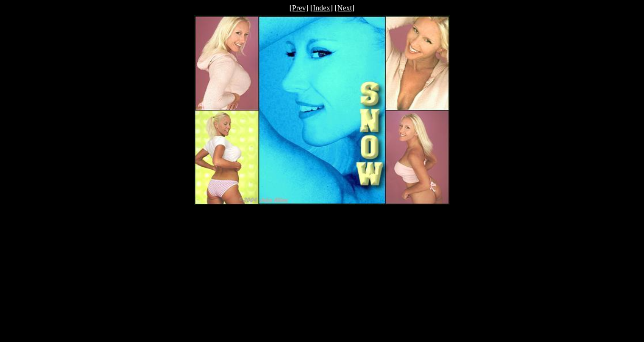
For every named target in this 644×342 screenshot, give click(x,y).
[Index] (322, 8)
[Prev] (299, 8)
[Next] (345, 8)
